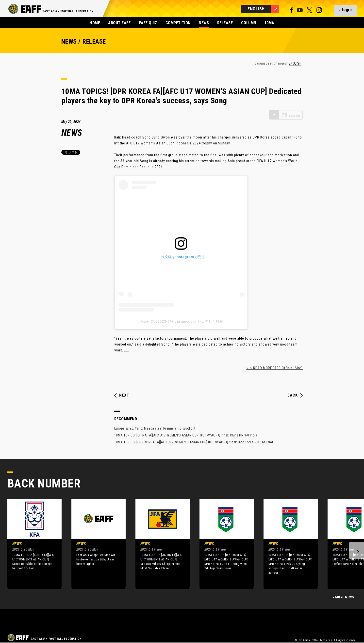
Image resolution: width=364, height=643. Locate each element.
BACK (295, 395)
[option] (31, 544)
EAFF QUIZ (148, 23)
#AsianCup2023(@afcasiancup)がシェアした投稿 (181, 321)
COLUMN (249, 23)
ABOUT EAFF (119, 23)
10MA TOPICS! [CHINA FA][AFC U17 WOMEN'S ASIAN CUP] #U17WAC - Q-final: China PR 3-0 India (186, 435)
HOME (95, 23)
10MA (269, 23)
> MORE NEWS (343, 597)
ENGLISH (295, 63)
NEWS (204, 23)
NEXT (122, 395)
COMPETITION (178, 23)
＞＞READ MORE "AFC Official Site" (274, 368)
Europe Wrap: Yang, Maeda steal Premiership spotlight (155, 428)
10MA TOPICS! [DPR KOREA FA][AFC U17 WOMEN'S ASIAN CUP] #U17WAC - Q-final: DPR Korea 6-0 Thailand (194, 442)
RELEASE (225, 23)
